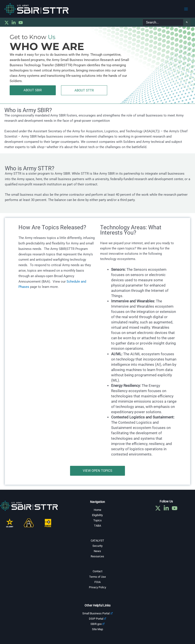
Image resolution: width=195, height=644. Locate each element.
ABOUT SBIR (33, 90)
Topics (97, 520)
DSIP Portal (98, 619)
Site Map (97, 629)
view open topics (97, 471)
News (97, 551)
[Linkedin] (14, 23)
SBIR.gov (98, 624)
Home (97, 510)
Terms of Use (97, 577)
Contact (97, 571)
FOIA (97, 582)
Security (97, 546)
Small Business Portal (97, 613)
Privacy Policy (97, 587)
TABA (97, 526)
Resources (97, 556)
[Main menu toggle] (186, 9)
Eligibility (97, 515)
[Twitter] (7, 23)
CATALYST (97, 541)
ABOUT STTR (84, 90)
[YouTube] (21, 23)
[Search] (187, 22)
